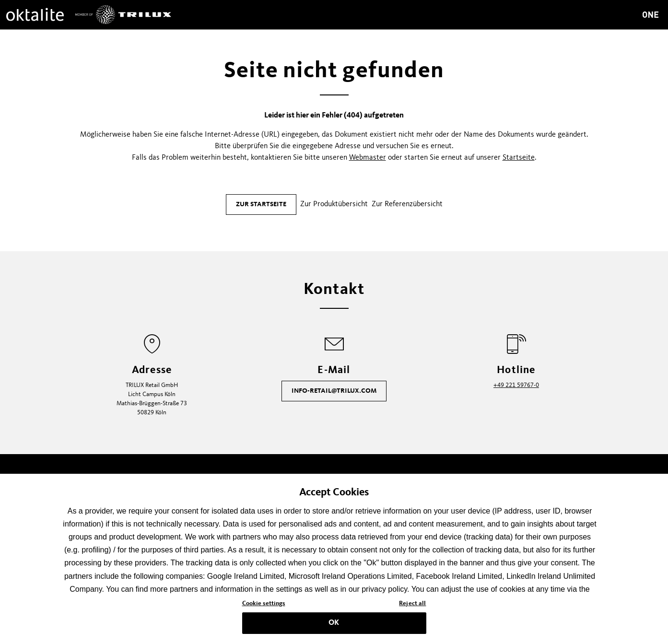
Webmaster (368, 158)
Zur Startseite (261, 204)
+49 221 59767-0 (516, 385)
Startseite (519, 158)
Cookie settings (264, 607)
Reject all (412, 607)
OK (334, 626)
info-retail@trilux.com (334, 391)
